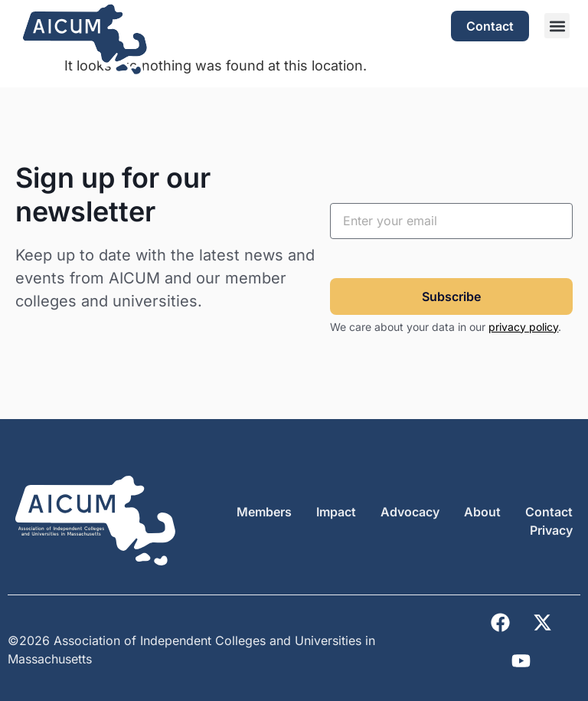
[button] (557, 26)
